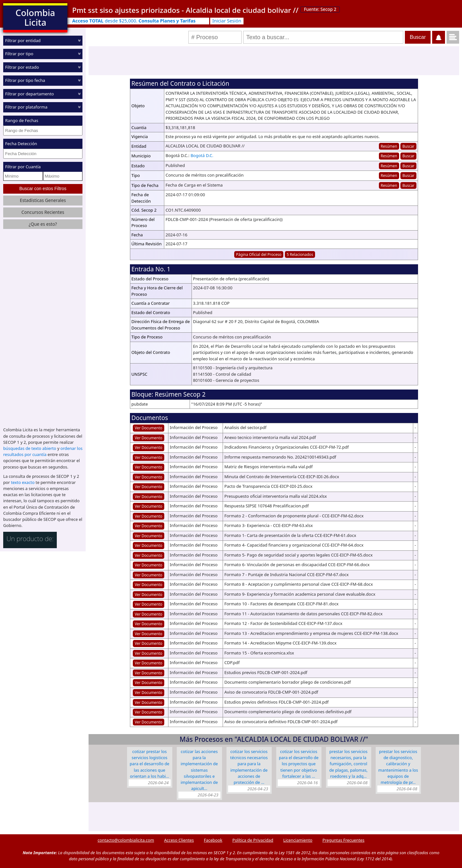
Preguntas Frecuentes (343, 840)
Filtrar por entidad (23, 40)
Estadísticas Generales (43, 200)
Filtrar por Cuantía (23, 167)
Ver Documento (149, 428)
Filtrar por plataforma (26, 107)
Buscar (408, 146)
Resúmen (389, 146)
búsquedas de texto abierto (30, 448)
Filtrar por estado (22, 67)
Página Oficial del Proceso (259, 254)
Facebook (213, 840)
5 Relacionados (300, 254)
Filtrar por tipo (19, 54)
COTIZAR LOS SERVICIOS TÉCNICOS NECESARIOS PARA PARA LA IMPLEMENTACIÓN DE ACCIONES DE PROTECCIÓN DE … (249, 767)
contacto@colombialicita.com (126, 840)
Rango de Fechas (22, 120)
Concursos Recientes (43, 212)
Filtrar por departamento (30, 94)
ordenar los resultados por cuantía (43, 451)
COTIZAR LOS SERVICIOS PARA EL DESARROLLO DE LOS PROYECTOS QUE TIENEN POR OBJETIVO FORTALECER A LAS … (299, 764)
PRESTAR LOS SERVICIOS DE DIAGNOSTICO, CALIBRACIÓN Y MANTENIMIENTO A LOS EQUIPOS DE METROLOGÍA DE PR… (398, 767)
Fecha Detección (21, 144)
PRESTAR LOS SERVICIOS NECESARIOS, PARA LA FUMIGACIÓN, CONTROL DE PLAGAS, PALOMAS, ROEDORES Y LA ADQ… (348, 764)
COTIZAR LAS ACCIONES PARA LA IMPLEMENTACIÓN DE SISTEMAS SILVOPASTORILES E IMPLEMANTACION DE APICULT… (199, 770)
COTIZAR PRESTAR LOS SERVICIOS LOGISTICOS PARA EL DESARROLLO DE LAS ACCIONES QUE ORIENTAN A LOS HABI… (150, 764)
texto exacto (23, 482)
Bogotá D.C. (202, 155)
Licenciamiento (298, 840)
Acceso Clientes (179, 840)
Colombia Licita (35, 18)
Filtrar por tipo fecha (25, 80)
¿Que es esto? (43, 224)
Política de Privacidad (253, 840)
